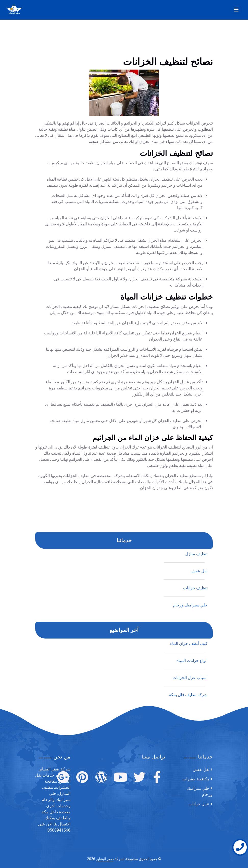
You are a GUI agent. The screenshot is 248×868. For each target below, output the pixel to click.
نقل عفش (201, 770)
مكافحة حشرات (196, 779)
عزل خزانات (199, 804)
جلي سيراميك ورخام (200, 792)
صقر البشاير (105, 859)
